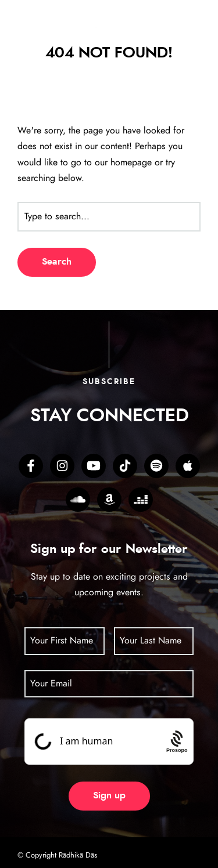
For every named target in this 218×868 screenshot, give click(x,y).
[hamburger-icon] (186, 33)
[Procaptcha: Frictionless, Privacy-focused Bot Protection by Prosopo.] (177, 741)
